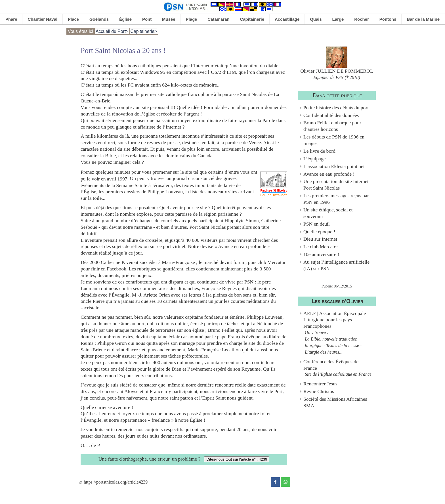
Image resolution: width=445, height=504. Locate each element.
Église (125, 19)
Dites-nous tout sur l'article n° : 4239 (237, 459)
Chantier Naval (42, 19)
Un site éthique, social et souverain (328, 213)
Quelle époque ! (319, 232)
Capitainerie (252, 19)
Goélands (99, 19)
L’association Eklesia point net (334, 166)
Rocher (362, 19)
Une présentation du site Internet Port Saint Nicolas (336, 185)
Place (73, 19)
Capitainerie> (144, 31)
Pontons (388, 19)
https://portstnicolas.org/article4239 (113, 482)
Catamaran (218, 19)
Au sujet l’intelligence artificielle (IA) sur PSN (336, 265)
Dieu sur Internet (320, 239)
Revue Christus (319, 391)
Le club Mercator (321, 247)
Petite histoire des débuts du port (336, 108)
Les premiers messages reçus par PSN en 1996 (336, 199)
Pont (147, 19)
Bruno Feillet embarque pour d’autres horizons (332, 126)
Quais (316, 19)
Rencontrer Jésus (320, 384)
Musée (169, 19)
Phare (11, 19)
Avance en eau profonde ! (329, 174)
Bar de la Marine (423, 19)
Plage (192, 19)
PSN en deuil (317, 224)
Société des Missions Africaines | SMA (336, 402)
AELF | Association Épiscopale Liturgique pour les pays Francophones (335, 320)
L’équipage (315, 159)
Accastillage (287, 19)
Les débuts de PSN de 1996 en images (334, 140)
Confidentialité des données (331, 115)
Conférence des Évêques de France (331, 365)
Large (338, 19)
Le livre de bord (319, 151)
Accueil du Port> (112, 31)
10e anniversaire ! (321, 254)
